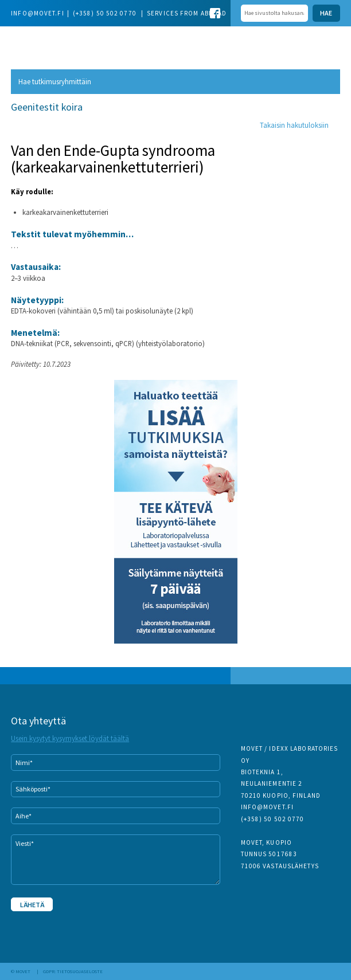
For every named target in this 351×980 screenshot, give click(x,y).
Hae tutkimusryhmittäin (55, 81)
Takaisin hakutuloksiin (294, 125)
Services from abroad (187, 13)
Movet (40, 43)
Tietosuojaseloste (80, 971)
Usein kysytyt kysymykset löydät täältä (70, 738)
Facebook (215, 13)
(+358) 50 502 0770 (106, 13)
